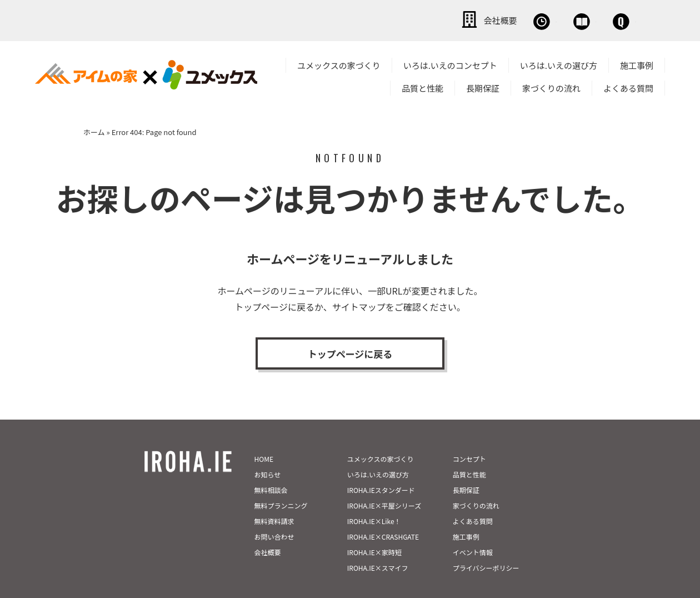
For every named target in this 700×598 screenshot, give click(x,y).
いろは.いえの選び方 (559, 63)
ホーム (94, 130)
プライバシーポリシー (486, 544)
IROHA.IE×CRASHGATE (383, 513)
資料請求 (519, 19)
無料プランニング (281, 482)
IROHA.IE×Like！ (374, 497)
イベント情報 (473, 528)
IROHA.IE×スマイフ (378, 544)
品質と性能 (422, 86)
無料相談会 (443, 19)
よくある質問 (628, 86)
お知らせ (268, 450)
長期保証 (483, 86)
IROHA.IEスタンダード (381, 466)
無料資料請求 (274, 497)
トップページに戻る (350, 354)
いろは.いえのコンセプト (450, 63)
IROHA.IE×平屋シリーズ (384, 482)
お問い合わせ (600, 19)
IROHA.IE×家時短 (374, 528)
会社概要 (367, 19)
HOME (264, 435)
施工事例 (637, 63)
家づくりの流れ (551, 86)
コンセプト (469, 435)
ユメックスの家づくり (339, 63)
